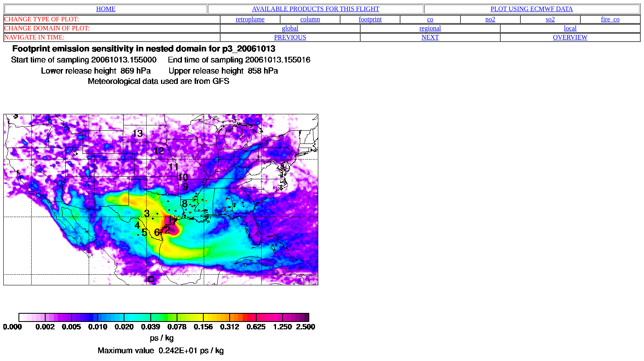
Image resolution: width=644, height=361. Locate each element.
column (310, 19)
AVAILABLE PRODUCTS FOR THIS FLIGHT (315, 9)
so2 (550, 19)
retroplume (250, 19)
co (430, 19)
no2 (490, 19)
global (290, 28)
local (570, 28)
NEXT (430, 37)
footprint (370, 19)
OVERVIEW (570, 37)
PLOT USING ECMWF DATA (532, 9)
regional (430, 28)
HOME (106, 9)
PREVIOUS (290, 37)
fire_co (610, 19)
